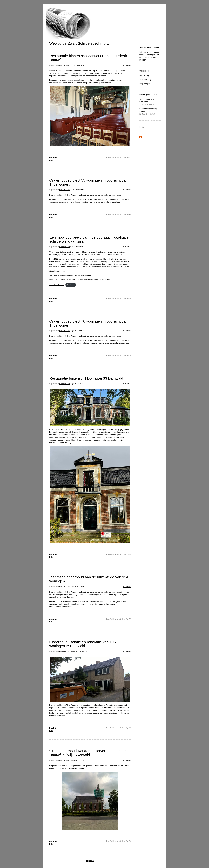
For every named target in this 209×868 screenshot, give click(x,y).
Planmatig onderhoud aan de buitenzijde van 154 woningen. (89, 579)
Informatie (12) (145, 80)
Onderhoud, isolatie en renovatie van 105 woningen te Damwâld (83, 644)
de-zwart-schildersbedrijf (57, 285)
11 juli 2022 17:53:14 (77, 331)
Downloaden (71, 285)
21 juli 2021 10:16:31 (77, 587)
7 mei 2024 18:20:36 (77, 190)
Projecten (127, 65)
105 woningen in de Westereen (147, 102)
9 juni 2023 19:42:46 (77, 247)
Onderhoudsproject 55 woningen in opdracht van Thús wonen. (88, 182)
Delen (51, 160)
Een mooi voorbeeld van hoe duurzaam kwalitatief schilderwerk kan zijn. (89, 239)
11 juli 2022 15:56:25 (77, 384)
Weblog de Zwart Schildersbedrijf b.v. (79, 43)
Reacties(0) (53, 157)
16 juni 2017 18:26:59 (77, 760)
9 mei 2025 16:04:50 (77, 65)
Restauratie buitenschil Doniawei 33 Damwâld (86, 378)
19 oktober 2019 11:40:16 (79, 652)
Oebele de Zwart (65, 65)
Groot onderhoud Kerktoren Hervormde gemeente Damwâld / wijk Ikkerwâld (89, 753)
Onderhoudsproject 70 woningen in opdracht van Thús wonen (88, 323)
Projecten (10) (145, 84)
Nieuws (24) (144, 76)
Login (142, 127)
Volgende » (90, 861)
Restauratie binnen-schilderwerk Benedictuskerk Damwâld (88, 58)
